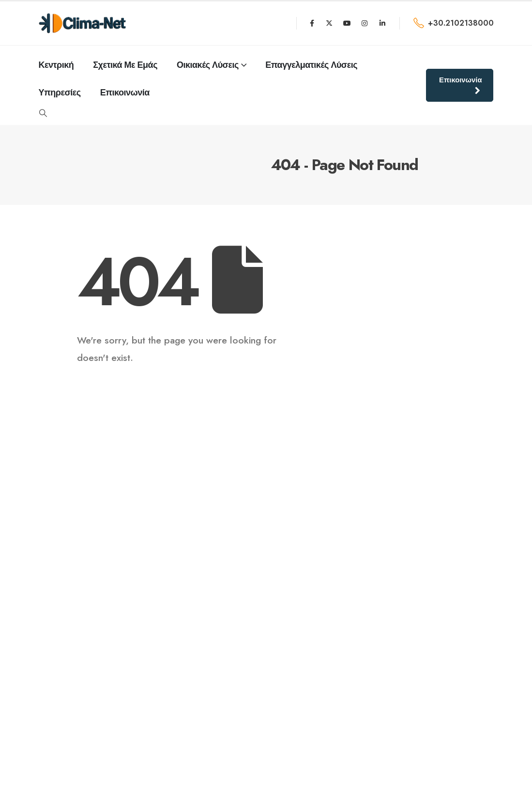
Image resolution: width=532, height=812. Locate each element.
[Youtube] (347, 23)
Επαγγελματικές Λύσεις (311, 65)
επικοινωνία (125, 93)
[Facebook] (312, 23)
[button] (43, 113)
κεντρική (56, 65)
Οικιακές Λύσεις (208, 65)
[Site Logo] (82, 23)
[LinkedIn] (382, 23)
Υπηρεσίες (60, 93)
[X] (329, 23)
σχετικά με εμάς (125, 65)
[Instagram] (365, 23)
